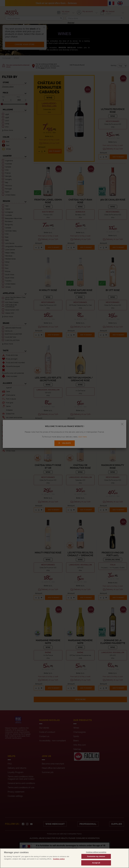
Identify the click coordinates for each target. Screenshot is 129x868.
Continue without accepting (96, 852)
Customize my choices (96, 856)
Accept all (96, 863)
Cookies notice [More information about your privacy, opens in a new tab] (59, 859)
